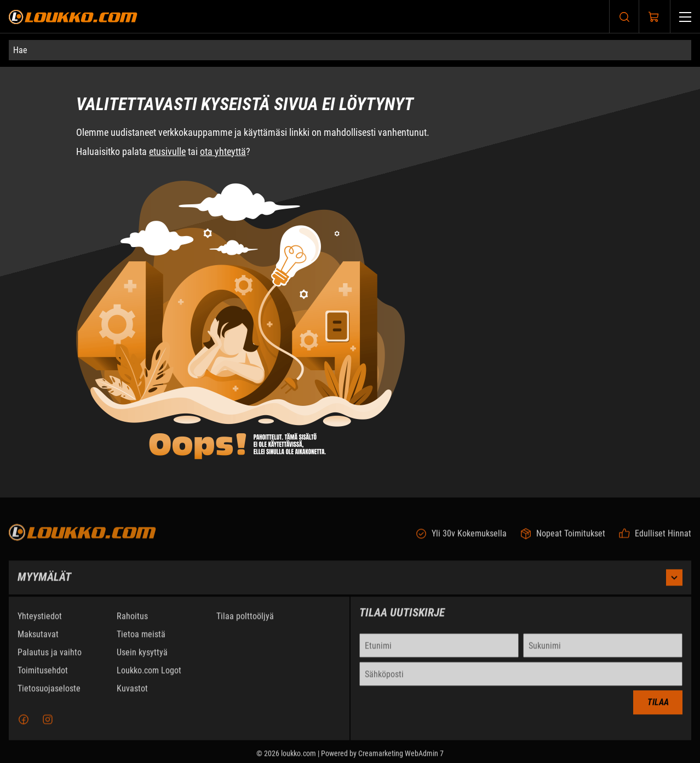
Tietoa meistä (141, 641)
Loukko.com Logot (149, 677)
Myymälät (350, 584)
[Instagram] (48, 726)
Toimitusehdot (43, 677)
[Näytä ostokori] (654, 17)
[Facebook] (24, 726)
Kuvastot (132, 695)
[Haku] (624, 17)
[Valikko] (685, 17)
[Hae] (350, 50)
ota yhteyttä (223, 151)
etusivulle (167, 151)
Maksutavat (38, 641)
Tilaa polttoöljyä (245, 623)
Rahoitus (132, 623)
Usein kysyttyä (142, 659)
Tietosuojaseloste (49, 695)
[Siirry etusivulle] (73, 17)
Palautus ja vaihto (50, 659)
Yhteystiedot (40, 623)
